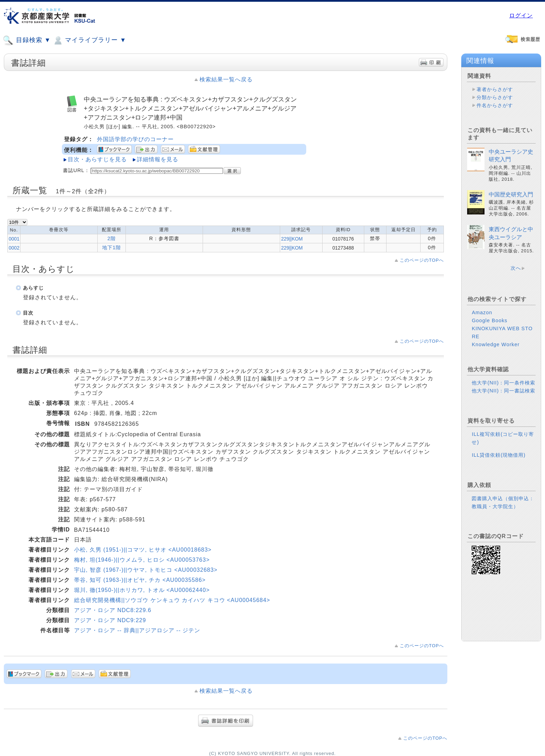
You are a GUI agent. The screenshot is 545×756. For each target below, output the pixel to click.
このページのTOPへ (422, 260)
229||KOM (292, 239)
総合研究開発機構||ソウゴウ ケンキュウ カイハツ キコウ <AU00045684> (172, 600)
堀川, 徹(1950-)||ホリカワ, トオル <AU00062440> (142, 590)
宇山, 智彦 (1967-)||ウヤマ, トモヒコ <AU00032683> (146, 570)
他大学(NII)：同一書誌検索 (503, 391)
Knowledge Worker (495, 344)
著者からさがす (495, 89)
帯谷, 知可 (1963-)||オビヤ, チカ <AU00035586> (140, 580)
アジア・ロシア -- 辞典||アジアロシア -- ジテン (137, 630)
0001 (14, 239)
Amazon (482, 312)
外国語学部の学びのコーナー (135, 139)
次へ (516, 268)
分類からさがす (495, 97)
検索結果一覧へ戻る (226, 79)
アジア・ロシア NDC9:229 (110, 620)
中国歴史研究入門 (511, 194)
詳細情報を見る (158, 159)
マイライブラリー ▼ (89, 40)
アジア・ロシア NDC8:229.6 (113, 610)
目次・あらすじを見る (97, 159)
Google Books (489, 320)
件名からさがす (495, 105)
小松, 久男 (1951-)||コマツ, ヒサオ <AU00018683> (143, 550)
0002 (14, 248)
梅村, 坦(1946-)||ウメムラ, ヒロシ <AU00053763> (142, 560)
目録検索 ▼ (27, 40)
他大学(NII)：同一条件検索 (503, 383)
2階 (112, 238)
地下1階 (112, 247)
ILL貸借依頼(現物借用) (499, 455)
